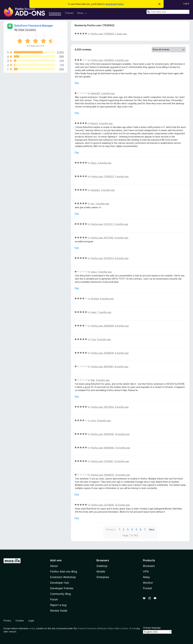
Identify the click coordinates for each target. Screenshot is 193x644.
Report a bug (58, 605)
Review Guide (59, 611)
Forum (54, 599)
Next (152, 530)
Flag (77, 83)
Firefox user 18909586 (103, 448)
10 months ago (122, 434)
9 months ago (103, 380)
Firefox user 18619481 (102, 367)
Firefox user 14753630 (102, 505)
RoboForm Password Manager (34, 26)
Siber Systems (27, 30)
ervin (93, 421)
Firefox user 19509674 (102, 475)
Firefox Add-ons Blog (64, 572)
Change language (152, 628)
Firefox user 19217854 (102, 407)
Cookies (20, 621)
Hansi (94, 312)
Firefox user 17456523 (102, 176)
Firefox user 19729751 (102, 258)
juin (93, 204)
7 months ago (104, 312)
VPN (146, 572)
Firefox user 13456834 (102, 60)
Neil (93, 380)
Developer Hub (59, 583)
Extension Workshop (63, 577)
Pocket (147, 588)
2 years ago (121, 34)
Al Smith (95, 299)
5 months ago (122, 176)
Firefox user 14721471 (102, 224)
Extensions (55, 13)
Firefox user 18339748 (102, 434)
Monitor (148, 583)
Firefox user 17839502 (102, 34)
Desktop (102, 566)
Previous (111, 530)
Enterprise (103, 577)
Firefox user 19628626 (102, 326)
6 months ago (121, 238)
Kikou (94, 163)
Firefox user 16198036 (102, 353)
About (54, 566)
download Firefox (115, 4)
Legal (31, 621)
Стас (93, 339)
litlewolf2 (95, 93)
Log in (186, 3)
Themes (69, 13)
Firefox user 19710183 (102, 238)
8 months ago (122, 326)
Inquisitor (95, 190)
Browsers (149, 566)
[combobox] (168, 12)
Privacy (7, 621)
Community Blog (60, 594)
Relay (146, 577)
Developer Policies (62, 588)
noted (32, 628)
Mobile (101, 572)
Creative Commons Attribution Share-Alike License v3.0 (105, 628)
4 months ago (122, 60)
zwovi (94, 272)
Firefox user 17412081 (102, 461)
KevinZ (94, 123)
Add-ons (56, 560)
